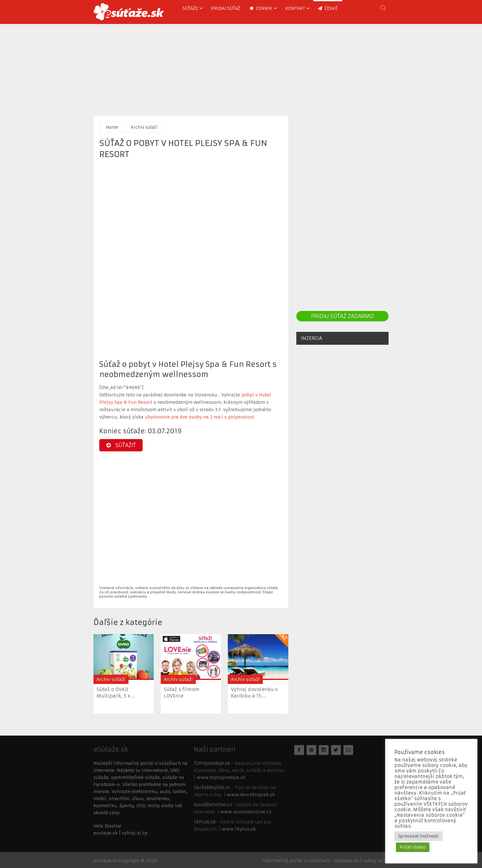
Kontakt (295, 8)
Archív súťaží (144, 127)
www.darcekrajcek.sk (251, 795)
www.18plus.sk (239, 829)
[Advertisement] (241, 67)
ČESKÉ (328, 8)
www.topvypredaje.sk (221, 777)
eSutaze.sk (105, 861)
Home (112, 127)
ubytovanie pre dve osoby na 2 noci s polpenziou (199, 417)
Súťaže (190, 8)
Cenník (261, 8)
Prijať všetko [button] (413, 847)
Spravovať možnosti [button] (419, 836)
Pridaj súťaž (225, 8)
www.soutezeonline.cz (246, 812)
